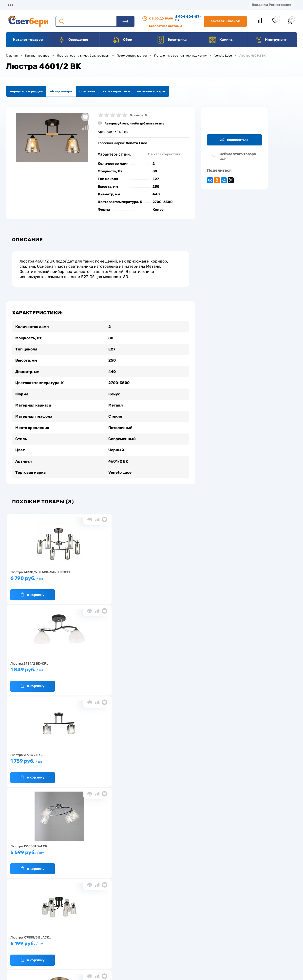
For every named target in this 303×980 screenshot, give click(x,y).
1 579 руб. (98, 759)
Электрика (172, 40)
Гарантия (70, 937)
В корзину (32, 590)
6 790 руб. (37, 576)
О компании (46, 5)
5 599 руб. (37, 667)
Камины (221, 40)
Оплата (103, 5)
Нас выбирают (74, 929)
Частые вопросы (75, 952)
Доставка (76, 5)
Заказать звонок (225, 21)
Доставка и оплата (117, 922)
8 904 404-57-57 (188, 18)
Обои (122, 40)
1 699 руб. (160, 667)
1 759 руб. (160, 576)
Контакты (153, 5)
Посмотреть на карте (231, 915)
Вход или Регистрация (271, 5)
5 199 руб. (98, 667)
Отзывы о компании (157, 922)
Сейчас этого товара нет (238, 157)
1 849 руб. (98, 576)
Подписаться (234, 140)
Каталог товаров (28, 40)
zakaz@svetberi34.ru (230, 942)
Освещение (73, 40)
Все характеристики (164, 154)
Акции (127, 5)
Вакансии (110, 937)
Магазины (15, 5)
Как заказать (73, 945)
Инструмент (271, 40)
